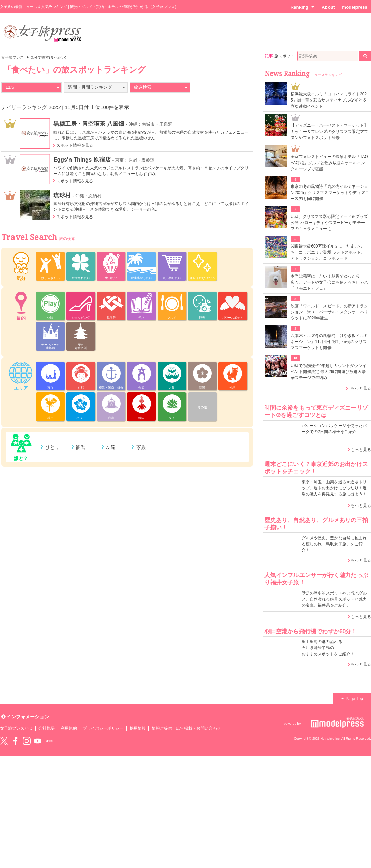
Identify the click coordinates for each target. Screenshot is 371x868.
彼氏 (80, 447)
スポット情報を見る (75, 145)
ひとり (52, 447)
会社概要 (47, 728)
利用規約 (69, 728)
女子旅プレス (12, 57)
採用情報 (138, 728)
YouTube (38, 741)
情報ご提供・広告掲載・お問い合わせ (186, 728)
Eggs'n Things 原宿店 (82, 160)
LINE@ (49, 741)
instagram (27, 741)
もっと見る (361, 388)
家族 (141, 447)
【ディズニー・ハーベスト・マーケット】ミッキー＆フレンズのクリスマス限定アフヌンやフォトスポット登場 (329, 132)
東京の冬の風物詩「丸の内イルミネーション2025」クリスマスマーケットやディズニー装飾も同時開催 (330, 193)
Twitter (4, 741)
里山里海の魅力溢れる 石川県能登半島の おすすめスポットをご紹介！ (328, 648)
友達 (111, 447)
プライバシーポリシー (103, 728)
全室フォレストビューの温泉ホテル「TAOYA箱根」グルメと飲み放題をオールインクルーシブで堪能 (329, 163)
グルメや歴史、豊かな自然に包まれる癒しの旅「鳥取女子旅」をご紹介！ (334, 544)
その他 (202, 407)
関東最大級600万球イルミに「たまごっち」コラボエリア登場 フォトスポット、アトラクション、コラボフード (328, 252)
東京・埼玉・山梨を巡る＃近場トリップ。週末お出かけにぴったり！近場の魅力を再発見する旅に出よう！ (334, 488)
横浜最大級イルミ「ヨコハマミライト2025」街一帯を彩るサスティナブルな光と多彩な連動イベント (329, 100)
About (328, 7)
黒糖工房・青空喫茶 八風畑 (89, 124)
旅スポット (284, 56)
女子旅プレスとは (16, 728)
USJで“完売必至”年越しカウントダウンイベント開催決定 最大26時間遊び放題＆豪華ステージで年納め (329, 372)
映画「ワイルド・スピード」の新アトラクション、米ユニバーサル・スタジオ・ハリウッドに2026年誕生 (329, 312)
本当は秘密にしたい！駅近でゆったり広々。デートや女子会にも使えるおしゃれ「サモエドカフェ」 (329, 282)
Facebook (15, 741)
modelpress (355, 7)
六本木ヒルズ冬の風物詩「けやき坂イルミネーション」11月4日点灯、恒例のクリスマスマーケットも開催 (329, 342)
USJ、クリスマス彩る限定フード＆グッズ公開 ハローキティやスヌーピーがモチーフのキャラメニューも (329, 223)
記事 (269, 56)
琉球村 (62, 195)
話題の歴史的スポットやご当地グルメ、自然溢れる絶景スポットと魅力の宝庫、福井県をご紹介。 (334, 599)
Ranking (302, 7)
